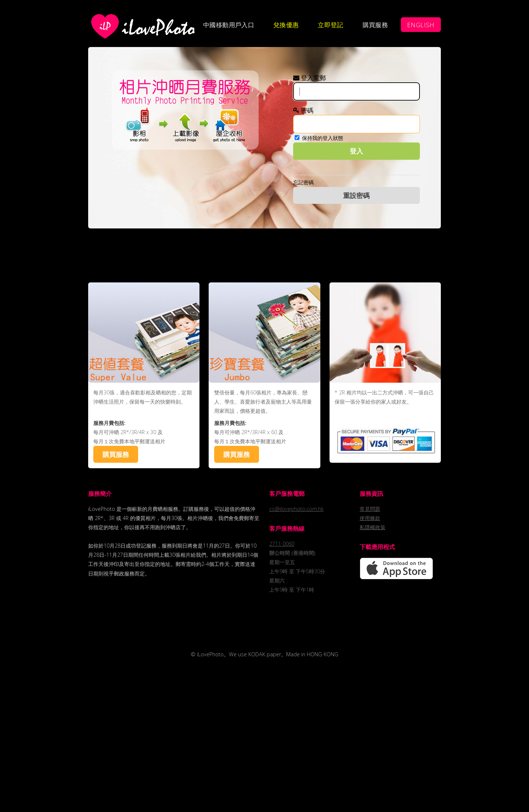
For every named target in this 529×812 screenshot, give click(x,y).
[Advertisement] (264, 254)
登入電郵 (310, 78)
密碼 (303, 110)
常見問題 (370, 509)
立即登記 (331, 25)
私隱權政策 (373, 527)
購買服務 (375, 25)
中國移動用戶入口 (229, 25)
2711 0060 (282, 544)
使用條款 (370, 518)
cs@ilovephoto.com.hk (296, 509)
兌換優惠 (286, 25)
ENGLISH (421, 25)
